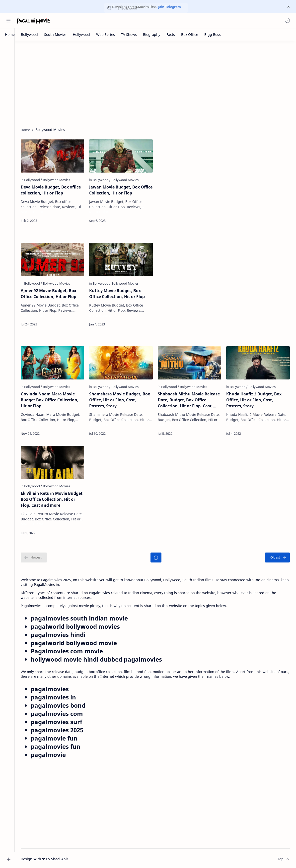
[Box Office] (190, 34)
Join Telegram (170, 7)
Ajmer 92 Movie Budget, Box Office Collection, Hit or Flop (53, 293)
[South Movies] (55, 34)
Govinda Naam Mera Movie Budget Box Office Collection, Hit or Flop (54, 399)
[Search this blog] (103, 21)
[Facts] (171, 34)
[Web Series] (106, 34)
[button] (287, 21)
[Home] (10, 34)
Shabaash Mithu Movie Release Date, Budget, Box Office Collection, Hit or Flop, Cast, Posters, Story (191, 399)
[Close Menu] (288, 7)
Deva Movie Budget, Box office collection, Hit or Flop (55, 190)
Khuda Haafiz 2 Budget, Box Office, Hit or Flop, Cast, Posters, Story (255, 399)
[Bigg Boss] (213, 34)
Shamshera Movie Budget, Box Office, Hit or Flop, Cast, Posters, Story (123, 399)
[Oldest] (277, 556)
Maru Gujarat (36, 212)
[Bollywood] (29, 34)
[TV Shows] (129, 34)
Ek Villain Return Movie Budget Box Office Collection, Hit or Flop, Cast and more (56, 498)
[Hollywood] (81, 34)
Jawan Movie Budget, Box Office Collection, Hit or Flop (120, 190)
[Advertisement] (157, 83)
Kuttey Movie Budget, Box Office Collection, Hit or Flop (120, 293)
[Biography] (152, 34)
